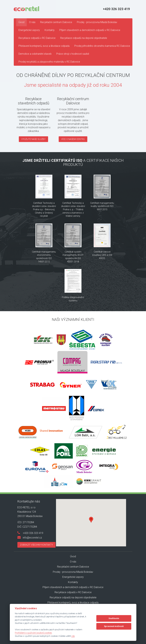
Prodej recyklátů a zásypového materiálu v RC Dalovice (49, 62)
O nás (32, 22)
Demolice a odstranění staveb (35, 54)
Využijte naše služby (33, 139)
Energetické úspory (29, 30)
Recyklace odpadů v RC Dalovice (37, 38)
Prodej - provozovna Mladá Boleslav (97, 22)
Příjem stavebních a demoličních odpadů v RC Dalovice (90, 30)
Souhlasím (114, 618)
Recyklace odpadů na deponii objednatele (84, 38)
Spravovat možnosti (114, 626)
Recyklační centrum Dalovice (56, 22)
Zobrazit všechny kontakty (36, 545)
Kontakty (50, 30)
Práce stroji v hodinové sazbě (73, 54)
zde (73, 636)
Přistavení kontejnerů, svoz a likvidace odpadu (44, 46)
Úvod (21, 22)
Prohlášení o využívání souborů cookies (33, 633)
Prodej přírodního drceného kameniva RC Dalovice (102, 46)
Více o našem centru (73, 139)
